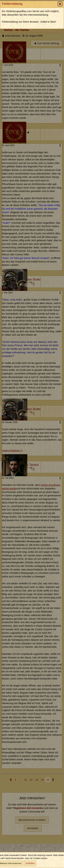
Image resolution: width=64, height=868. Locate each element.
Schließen (30, 863)
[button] (60, 4)
